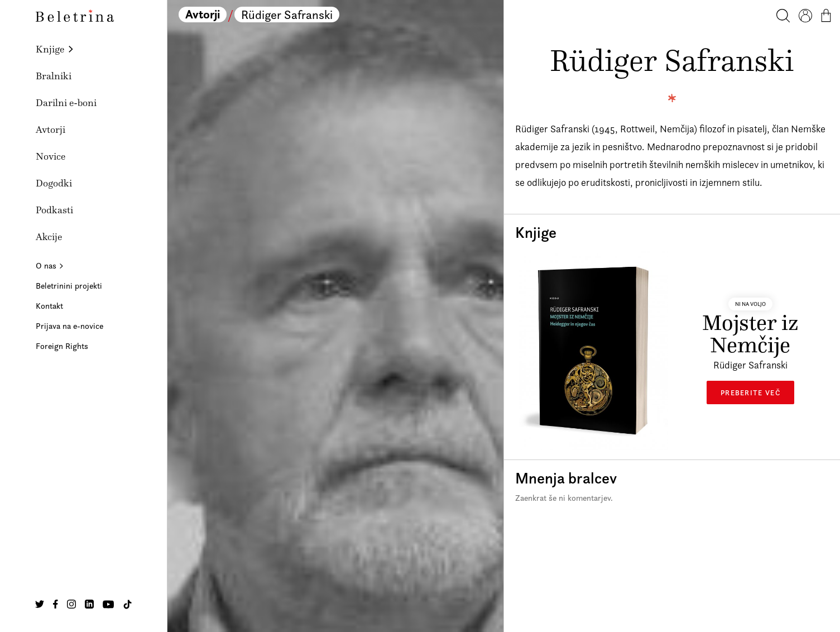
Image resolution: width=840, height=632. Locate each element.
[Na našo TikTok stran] (128, 604)
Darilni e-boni (66, 103)
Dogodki (54, 183)
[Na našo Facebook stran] (56, 604)
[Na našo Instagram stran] (71, 604)
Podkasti (54, 210)
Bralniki (54, 76)
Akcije (49, 237)
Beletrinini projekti (69, 286)
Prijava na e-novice (69, 326)
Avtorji (51, 130)
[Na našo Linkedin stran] (89, 604)
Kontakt (49, 306)
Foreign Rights (62, 346)
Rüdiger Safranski (287, 15)
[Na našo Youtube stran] (108, 604)
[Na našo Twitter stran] (40, 604)
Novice (51, 156)
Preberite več (750, 392)
